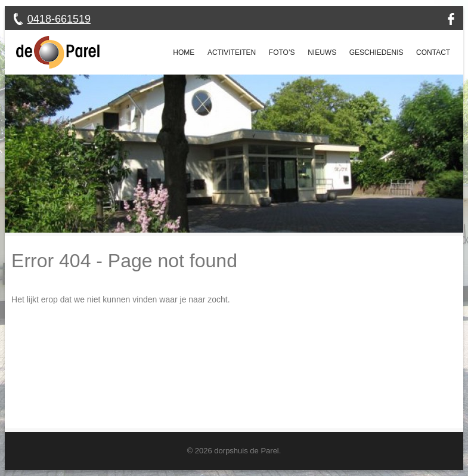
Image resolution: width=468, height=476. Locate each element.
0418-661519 (59, 19)
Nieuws (322, 52)
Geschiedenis (376, 52)
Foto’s (282, 52)
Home (184, 52)
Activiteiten (232, 52)
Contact (433, 52)
